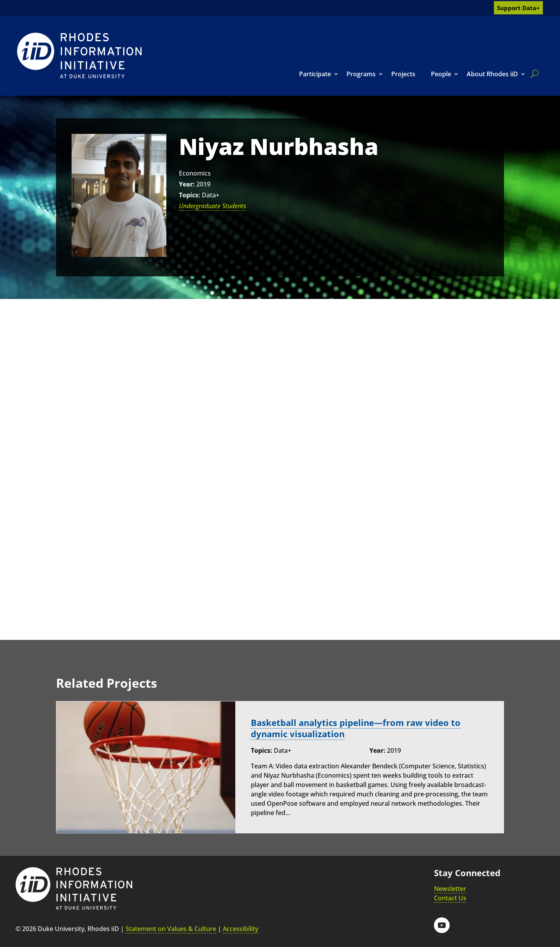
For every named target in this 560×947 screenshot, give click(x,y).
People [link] (441, 74)
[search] (533, 74)
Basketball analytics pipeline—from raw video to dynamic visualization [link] (356, 728)
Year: (187, 184)
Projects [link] (403, 74)
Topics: (190, 195)
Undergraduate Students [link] (213, 206)
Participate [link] (315, 74)
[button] (442, 925)
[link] (79, 55)
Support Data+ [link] (518, 8)
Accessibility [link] (241, 929)
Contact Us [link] (450, 898)
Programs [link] (361, 74)
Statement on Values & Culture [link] (171, 929)
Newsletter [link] (450, 889)
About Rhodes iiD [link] (492, 74)
